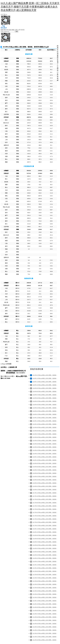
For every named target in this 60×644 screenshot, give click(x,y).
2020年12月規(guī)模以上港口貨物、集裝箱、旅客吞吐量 (45, 378)
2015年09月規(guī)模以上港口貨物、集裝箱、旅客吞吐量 (45, 571)
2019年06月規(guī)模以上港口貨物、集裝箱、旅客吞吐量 (45, 437)
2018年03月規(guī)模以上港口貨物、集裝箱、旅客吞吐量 (45, 483)
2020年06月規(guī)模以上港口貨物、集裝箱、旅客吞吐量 (45, 398)
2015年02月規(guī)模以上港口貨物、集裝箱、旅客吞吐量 (45, 594)
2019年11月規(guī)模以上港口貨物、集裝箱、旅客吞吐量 (45, 421)
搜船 (5, 30)
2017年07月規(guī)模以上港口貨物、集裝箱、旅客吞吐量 (45, 506)
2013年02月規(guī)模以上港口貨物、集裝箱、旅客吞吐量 (45, 633)
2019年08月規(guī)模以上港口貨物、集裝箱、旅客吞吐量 (45, 431)
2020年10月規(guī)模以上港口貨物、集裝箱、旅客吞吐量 (45, 385)
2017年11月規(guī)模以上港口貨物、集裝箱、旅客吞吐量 (45, 493)
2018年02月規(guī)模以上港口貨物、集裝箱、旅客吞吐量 (45, 486)
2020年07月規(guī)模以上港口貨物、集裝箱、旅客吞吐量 (45, 395)
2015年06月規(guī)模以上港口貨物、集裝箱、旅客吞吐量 (45, 581)
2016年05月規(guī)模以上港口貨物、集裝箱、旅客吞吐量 (45, 548)
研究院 (23, 30)
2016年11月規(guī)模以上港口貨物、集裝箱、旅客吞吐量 (45, 529)
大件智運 (8, 364)
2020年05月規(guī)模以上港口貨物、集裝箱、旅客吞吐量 (45, 401)
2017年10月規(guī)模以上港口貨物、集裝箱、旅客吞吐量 (45, 496)
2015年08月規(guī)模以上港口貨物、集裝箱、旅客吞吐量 (45, 575)
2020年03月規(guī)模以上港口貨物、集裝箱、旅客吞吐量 (45, 408)
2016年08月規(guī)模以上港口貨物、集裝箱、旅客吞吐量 (45, 539)
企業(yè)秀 (18, 30)
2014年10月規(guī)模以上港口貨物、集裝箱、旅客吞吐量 (45, 604)
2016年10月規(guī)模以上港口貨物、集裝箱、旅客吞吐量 (45, 532)
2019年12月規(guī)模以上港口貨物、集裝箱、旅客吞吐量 (45, 418)
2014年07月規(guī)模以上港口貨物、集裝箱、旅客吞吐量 (45, 614)
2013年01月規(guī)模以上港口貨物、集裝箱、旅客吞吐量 (45, 637)
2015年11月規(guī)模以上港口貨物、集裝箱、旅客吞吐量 (45, 565)
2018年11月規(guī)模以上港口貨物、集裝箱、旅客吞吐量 (45, 457)
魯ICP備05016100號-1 (8, 376)
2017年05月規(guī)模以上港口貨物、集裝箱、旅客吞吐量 (45, 512)
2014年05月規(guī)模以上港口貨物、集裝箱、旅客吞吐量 (45, 620)
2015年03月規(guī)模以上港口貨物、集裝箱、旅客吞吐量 (45, 591)
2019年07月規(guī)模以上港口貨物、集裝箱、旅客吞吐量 (45, 434)
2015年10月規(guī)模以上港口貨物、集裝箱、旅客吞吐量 (45, 568)
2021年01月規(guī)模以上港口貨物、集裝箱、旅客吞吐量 (45, 375)
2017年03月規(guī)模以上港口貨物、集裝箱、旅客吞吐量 (45, 519)
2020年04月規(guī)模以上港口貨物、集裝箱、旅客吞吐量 (45, 405)
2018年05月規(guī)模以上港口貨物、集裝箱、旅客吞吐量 (45, 476)
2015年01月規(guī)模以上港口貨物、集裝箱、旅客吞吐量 (45, 597)
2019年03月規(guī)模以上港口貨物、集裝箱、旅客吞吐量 (45, 447)
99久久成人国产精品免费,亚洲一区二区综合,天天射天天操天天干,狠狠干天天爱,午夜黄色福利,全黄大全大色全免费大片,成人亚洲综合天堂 (30, 7)
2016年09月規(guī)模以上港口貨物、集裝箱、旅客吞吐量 (45, 535)
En (6, 14)
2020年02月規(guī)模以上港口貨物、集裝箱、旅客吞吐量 (45, 411)
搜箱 (7, 30)
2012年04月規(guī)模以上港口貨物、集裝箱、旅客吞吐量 (45, 640)
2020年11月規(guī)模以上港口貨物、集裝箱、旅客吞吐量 (45, 382)
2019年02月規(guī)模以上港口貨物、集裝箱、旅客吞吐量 (45, 450)
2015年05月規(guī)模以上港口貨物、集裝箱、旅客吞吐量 (45, 584)
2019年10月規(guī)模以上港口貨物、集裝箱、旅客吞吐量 (45, 424)
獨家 (13, 30)
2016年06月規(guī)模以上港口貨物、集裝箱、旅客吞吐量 (45, 545)
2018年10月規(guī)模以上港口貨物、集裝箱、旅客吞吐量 (45, 460)
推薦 (2, 30)
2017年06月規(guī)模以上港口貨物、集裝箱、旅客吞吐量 (45, 509)
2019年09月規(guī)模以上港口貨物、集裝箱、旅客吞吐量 (45, 427)
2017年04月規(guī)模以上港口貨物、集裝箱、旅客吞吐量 (45, 516)
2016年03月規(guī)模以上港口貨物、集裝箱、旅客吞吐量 (45, 555)
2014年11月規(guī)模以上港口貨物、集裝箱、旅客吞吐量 (45, 601)
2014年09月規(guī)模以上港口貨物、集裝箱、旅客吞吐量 (45, 607)
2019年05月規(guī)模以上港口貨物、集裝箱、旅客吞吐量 (45, 441)
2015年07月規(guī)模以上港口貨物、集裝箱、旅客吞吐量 (45, 578)
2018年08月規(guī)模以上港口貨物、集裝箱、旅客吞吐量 (45, 467)
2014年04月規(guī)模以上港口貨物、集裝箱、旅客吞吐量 (45, 624)
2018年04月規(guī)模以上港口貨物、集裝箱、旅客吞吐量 (45, 480)
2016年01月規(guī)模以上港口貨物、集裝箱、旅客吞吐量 (45, 561)
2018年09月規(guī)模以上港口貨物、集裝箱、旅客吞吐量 (45, 463)
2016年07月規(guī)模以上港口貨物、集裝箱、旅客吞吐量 (45, 542)
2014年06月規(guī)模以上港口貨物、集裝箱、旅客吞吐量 (45, 617)
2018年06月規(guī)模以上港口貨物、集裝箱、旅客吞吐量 (45, 473)
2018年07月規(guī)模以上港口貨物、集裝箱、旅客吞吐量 (45, 470)
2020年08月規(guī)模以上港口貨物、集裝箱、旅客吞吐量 (45, 391)
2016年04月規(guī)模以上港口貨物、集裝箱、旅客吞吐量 (45, 552)
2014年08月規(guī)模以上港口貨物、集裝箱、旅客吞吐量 (45, 610)
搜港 (10, 30)
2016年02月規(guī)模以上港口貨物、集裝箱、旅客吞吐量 (45, 558)
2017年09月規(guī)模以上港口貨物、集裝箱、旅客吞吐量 (45, 499)
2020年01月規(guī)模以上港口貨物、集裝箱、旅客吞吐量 (45, 414)
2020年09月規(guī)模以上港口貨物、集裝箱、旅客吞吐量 (45, 388)
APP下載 (3, 14)
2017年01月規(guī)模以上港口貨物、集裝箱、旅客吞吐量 (45, 525)
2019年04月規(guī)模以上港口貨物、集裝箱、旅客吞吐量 (45, 444)
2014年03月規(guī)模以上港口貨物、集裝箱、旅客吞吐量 (45, 627)
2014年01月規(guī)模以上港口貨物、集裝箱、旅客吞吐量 (45, 630)
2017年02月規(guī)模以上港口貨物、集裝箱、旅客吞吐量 (45, 522)
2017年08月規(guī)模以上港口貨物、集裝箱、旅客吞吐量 (45, 503)
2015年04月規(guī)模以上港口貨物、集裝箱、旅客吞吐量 (45, 588)
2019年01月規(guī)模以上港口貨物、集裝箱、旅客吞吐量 (45, 454)
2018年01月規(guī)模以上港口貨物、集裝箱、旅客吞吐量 (45, 490)
